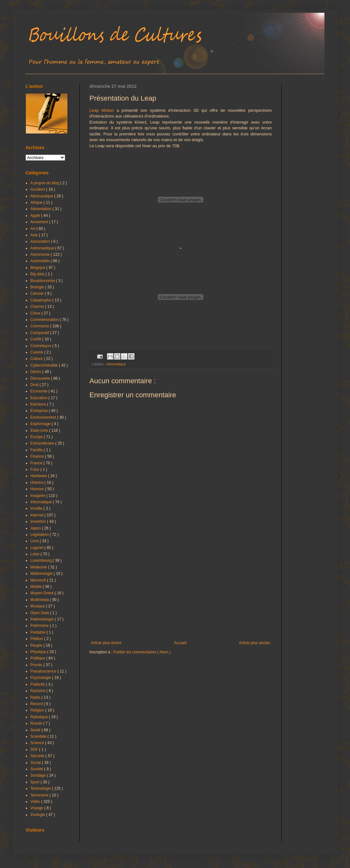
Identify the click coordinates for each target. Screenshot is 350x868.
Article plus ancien (255, 643)
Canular (38, 293)
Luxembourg (42, 560)
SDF (35, 750)
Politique (38, 658)
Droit (35, 385)
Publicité (38, 684)
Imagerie (38, 496)
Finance (38, 456)
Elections (39, 404)
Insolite (37, 508)
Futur (35, 469)
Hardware (39, 476)
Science (38, 743)
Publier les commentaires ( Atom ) (142, 652)
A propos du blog (45, 183)
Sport (35, 782)
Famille (37, 450)
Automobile (40, 261)
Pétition (37, 639)
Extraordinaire (43, 443)
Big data (38, 274)
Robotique (40, 717)
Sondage (38, 775)
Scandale (39, 736)
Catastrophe (41, 300)
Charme (38, 307)
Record (37, 704)
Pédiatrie (38, 632)
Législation (40, 535)
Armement (40, 222)
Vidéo (36, 802)
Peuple (37, 645)
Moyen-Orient (42, 593)
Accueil (180, 643)
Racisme (38, 691)
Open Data (40, 613)
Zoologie (38, 815)
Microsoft (39, 580)
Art (33, 229)
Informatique (116, 364)
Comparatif (40, 333)
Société (37, 769)
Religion (38, 710)
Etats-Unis (40, 430)
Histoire (37, 483)
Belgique (38, 268)
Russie (37, 723)
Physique (39, 652)
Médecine (39, 567)
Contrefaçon (41, 346)
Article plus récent (106, 643)
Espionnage (41, 424)
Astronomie (41, 255)
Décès (36, 372)
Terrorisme (40, 795)
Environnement (44, 417)
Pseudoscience (44, 671)
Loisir (35, 554)
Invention (39, 522)
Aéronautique (42, 196)
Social (36, 763)
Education (39, 398)
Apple (36, 216)
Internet (37, 515)
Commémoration (45, 320)
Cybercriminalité (45, 365)
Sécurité (38, 756)
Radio (36, 697)
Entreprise (40, 411)
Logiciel (37, 548)
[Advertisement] (181, 588)
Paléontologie (42, 619)
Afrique (37, 202)
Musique (38, 606)
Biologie (38, 287)
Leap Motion (102, 110)
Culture (37, 359)
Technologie (41, 788)
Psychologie (41, 678)
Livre (35, 541)
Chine (36, 313)
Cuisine (37, 352)
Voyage (37, 808)
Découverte (41, 378)
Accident (38, 189)
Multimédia (40, 600)
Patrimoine (40, 626)
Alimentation (41, 209)
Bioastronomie (43, 281)
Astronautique (43, 248)
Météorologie (42, 574)
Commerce (40, 326)
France (37, 463)
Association (41, 241)
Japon (36, 528)
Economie (39, 391)
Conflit (36, 339)
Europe (37, 437)
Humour (38, 489)
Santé (36, 730)
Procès (37, 665)
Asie (35, 235)
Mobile (37, 587)
